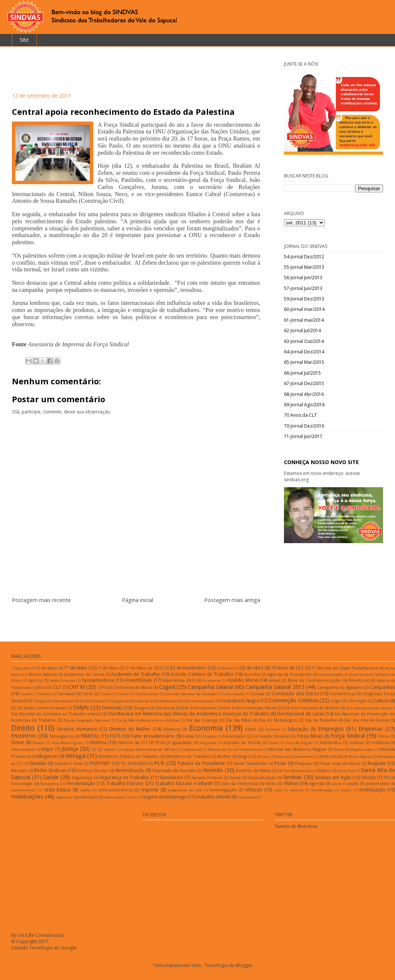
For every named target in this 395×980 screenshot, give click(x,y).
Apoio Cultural (62, 680)
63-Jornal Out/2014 (304, 341)
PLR (159, 763)
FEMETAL (90, 736)
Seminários (171, 777)
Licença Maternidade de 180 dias (150, 749)
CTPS (102, 687)
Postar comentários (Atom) (145, 622)
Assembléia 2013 (179, 680)
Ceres (88, 694)
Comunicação (233, 694)
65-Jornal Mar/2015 (304, 362)
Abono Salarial (43, 674)
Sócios (369, 777)
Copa (336, 701)
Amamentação (331, 675)
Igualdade (182, 742)
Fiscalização (234, 736)
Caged (167, 687)
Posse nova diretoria (340, 763)
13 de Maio (46, 668)
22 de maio (225, 668)
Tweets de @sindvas (296, 826)
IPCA (160, 742)
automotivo (378, 783)
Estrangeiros (61, 736)
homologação (223, 790)
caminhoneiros (23, 790)
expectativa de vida (185, 790)
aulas (353, 783)
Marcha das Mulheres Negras (297, 749)
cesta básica (57, 790)
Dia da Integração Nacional (86, 720)
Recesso (19, 770)
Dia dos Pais (356, 720)
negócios (63, 797)
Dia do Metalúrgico (278, 720)
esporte (150, 790)
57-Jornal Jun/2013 (303, 288)
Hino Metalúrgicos (67, 743)
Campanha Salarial (210, 687)
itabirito (296, 790)
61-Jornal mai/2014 (304, 320)
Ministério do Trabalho (188, 756)
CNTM (77, 687)
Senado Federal (207, 777)
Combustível (146, 694)
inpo (278, 790)
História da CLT (133, 742)
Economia (206, 728)
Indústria (380, 742)
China (106, 694)
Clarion (123, 694)
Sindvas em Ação (333, 777)
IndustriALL (331, 742)
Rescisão (188, 770)
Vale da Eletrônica (240, 783)
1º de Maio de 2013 (144, 668)
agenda (317, 783)
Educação (298, 729)
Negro (244, 756)
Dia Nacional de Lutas (301, 714)
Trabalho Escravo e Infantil (184, 783)
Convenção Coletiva (293, 700)
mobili (346, 790)
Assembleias (138, 680)
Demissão (112, 708)
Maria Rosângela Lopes (354, 749)
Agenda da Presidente (290, 674)
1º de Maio (108, 668)
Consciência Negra (239, 701)
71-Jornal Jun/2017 (303, 436)
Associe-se (212, 680)
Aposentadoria (98, 680)
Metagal (75, 756)
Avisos (275, 680)
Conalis (257, 694)
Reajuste (377, 763)
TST (386, 777)
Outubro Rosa (68, 763)
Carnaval (66, 694)
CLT (57, 687)
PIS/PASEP (100, 763)
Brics (42, 687)
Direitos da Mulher (130, 729)
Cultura (381, 701)
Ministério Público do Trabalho (129, 756)
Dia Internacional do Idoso (368, 708)
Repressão (162, 770)
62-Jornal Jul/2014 (302, 330)
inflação (254, 790)
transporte (247, 797)
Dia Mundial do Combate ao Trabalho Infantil (56, 714)
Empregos (331, 729)
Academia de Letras (84, 674)
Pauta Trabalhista (250, 763)
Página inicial (138, 600)
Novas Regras (360, 757)
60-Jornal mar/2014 (304, 309)
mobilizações (27, 796)
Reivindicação (130, 770)
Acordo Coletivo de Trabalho (202, 674)
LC (94, 749)
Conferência (342, 694)
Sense (235, 777)
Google (69, 948)
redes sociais (115, 797)
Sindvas (293, 777)
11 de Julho (20, 668)
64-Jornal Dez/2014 (304, 352)
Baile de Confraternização (315, 680)
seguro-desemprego (165, 797)
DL (14, 708)
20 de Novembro (188, 668)
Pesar (281, 763)
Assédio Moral (242, 680)
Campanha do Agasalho (340, 687)
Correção (357, 701)
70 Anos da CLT (300, 415)
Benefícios (359, 680)
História (98, 742)
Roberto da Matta (253, 770)
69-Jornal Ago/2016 (304, 405)
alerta (337, 784)
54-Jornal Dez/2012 (304, 257)
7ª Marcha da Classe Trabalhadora (345, 668)
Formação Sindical (271, 736)
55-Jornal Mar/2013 (304, 267)
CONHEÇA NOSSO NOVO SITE (321, 462)
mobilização (372, 790)
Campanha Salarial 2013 (275, 687)
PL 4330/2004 (134, 763)
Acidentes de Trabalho (135, 674)
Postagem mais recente (41, 600)
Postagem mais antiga (232, 600)
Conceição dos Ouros (296, 694)
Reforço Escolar (93, 770)
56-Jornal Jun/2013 (303, 278)
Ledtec (110, 749)
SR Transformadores (295, 771)
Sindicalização (262, 777)
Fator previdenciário (153, 736)
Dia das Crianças (202, 720)
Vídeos (291, 783)
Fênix (384, 736)
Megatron (48, 756)
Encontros (24, 736)
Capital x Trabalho (36, 694)
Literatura (193, 749)
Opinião (38, 763)
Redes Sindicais (50, 770)
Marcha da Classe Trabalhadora (235, 749)
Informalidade (23, 749)
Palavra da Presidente (201, 763)
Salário (324, 770)
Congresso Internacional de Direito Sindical (69, 701)
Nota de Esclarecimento (295, 757)
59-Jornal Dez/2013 (304, 299)
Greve (18, 742)
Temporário (50, 784)
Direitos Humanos (77, 729)
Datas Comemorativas (45, 708)
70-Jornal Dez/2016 (304, 426)
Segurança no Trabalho (124, 777)
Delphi (81, 707)
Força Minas (310, 736)
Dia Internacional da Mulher (311, 708)
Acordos (252, 674)
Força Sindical (348, 736)
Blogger (244, 965)
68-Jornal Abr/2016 (304, 394)
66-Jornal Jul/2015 (302, 373)
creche (85, 790)
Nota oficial (331, 756)
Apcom (35, 680)
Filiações (209, 736)
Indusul (357, 742)
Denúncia (166, 708)
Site (24, 40)
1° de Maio (76, 668)
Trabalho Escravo (125, 783)
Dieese (382, 720)
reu (134, 797)
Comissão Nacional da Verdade (190, 694)
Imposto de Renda (242, 742)
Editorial (273, 729)
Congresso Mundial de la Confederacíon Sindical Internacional (162, 701)
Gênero (38, 743)
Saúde (51, 777)
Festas (189, 736)
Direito (23, 728)
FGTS (115, 736)
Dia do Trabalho (321, 720)
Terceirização (81, 783)
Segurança (82, 777)
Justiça (70, 749)
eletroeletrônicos (116, 790)
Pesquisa (303, 763)
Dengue (141, 708)
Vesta (271, 783)
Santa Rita (347, 771)
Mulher (224, 756)
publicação (87, 797)
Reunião (213, 770)
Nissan (263, 757)
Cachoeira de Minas (133, 687)
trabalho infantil (214, 797)
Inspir (47, 749)
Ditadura (172, 729)
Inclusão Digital (299, 743)
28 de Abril (252, 668)
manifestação (322, 790)
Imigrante (208, 743)
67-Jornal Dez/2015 (304, 383)
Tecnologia (22, 783)
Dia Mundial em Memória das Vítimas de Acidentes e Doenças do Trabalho (189, 714)
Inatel (274, 743)
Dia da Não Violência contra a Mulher (148, 720)
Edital (251, 729)
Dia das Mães (238, 720)
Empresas (371, 729)
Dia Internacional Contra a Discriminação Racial (229, 708)
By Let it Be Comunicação (38, 935)
